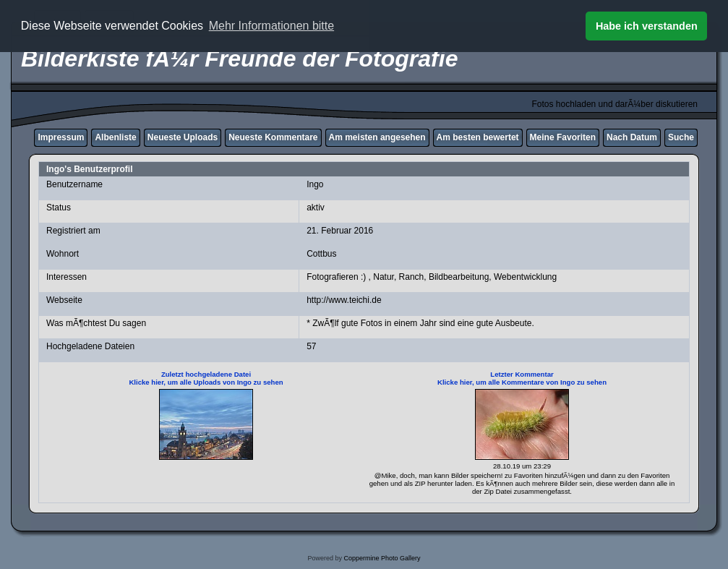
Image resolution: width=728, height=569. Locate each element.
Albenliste (115, 137)
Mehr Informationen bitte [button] (271, 26)
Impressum (61, 137)
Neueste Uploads (183, 137)
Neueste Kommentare (273, 137)
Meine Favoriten (563, 137)
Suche (681, 137)
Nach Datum (632, 137)
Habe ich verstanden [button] (647, 26)
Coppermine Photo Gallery (382, 558)
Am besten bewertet (478, 137)
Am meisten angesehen (377, 137)
